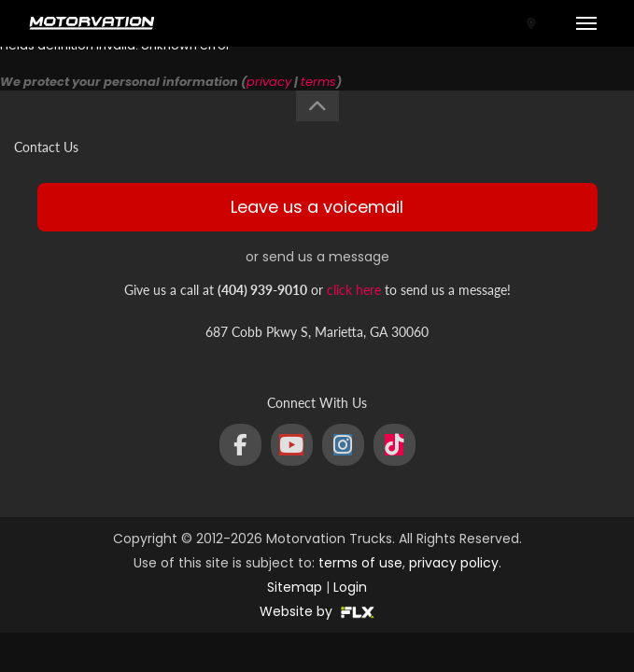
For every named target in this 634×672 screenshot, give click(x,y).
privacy (269, 82)
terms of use (360, 563)
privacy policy (454, 563)
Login (350, 587)
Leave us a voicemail (317, 207)
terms (318, 82)
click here (354, 290)
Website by (317, 611)
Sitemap (295, 587)
